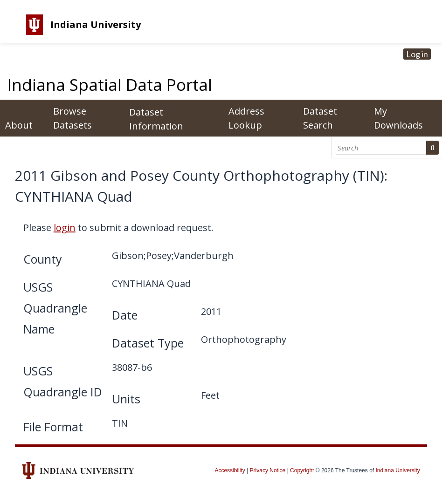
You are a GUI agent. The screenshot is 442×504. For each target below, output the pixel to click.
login (65, 228)
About (19, 125)
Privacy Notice (268, 470)
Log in (417, 54)
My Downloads (398, 118)
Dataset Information (156, 119)
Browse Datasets (73, 118)
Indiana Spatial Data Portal (110, 85)
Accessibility (230, 470)
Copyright (302, 470)
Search (432, 148)
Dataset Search (320, 118)
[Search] (381, 148)
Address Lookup (246, 118)
